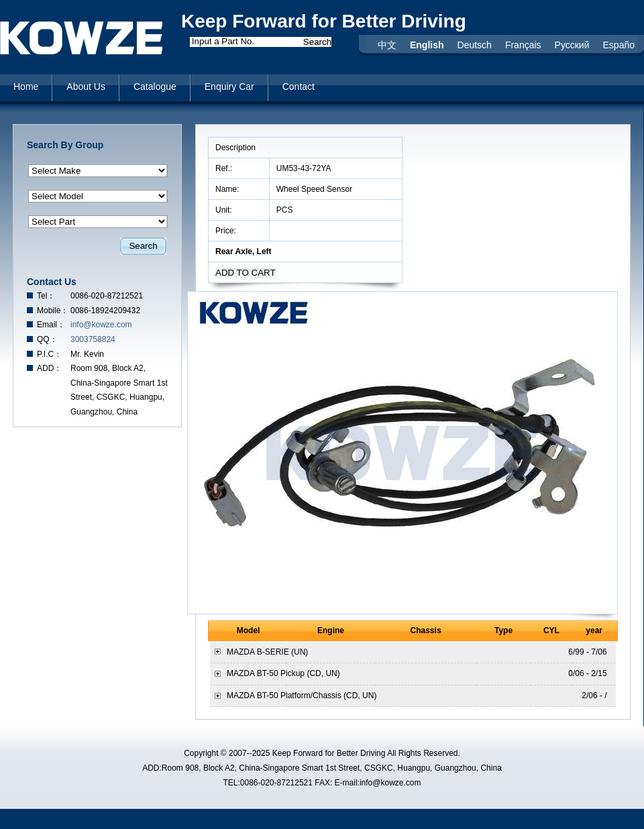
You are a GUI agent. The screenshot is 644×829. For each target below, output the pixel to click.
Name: (228, 189)
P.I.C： (49, 354)
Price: (227, 231)
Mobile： (53, 311)
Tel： (46, 296)
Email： (51, 325)
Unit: (225, 210)
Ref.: (225, 168)
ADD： (49, 368)
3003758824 (93, 339)
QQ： (47, 339)
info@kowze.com (101, 325)
